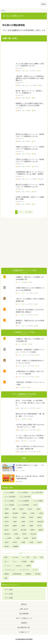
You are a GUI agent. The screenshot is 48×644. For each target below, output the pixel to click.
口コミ (15, 562)
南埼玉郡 (40, 522)
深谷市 (7, 542)
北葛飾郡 (16, 546)
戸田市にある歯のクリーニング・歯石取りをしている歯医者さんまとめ (30, 160)
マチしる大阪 (9, 594)
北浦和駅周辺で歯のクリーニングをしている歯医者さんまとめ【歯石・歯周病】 (30, 173)
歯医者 (7, 574)
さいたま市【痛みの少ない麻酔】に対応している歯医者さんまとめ (30, 65)
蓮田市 (40, 517)
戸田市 (29, 167)
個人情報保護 (24, 614)
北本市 (30, 509)
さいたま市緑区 (9, 505)
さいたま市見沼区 (10, 497)
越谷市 (7, 517)
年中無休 (38, 574)
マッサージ (8, 566)
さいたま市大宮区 (28, 293)
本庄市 (15, 542)
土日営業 (24, 562)
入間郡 (18, 538)
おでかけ (20, 355)
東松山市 (7, 534)
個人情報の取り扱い (24, 627)
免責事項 (24, 623)
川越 (34, 154)
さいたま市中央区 (25, 497)
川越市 (29, 154)
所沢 (34, 141)
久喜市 (41, 513)
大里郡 (23, 542)
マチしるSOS (21, 471)
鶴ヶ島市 (24, 530)
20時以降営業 (17, 574)
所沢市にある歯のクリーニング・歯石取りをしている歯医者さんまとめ (30, 135)
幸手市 (15, 517)
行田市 (33, 513)
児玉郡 (31, 542)
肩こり (7, 562)
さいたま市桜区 (9, 501)
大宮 (39, 71)
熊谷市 (29, 98)
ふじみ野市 (8, 538)
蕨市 (14, 509)
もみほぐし (19, 566)
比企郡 (26, 538)
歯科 (6, 578)
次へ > (30, 212)
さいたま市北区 (23, 493)
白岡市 (23, 517)
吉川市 (31, 522)
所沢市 (29, 141)
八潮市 (23, 522)
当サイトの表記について (24, 618)
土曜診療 (28, 574)
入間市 (23, 526)
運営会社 (24, 604)
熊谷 (34, 98)
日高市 (16, 534)
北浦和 (41, 179)
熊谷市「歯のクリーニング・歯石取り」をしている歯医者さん (30, 92)
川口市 (35, 505)
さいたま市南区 (38, 501)
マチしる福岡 (9, 598)
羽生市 (7, 522)
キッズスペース (24, 570)
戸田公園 (36, 167)
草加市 (31, 517)
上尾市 (38, 509)
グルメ (19, 282)
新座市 (29, 204)
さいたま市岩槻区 (24, 505)
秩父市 (40, 542)
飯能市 (41, 530)
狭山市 (29, 192)
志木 (34, 204)
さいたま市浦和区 (32, 85)
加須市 (24, 513)
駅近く (7, 557)
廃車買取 (20, 482)
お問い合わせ (24, 609)
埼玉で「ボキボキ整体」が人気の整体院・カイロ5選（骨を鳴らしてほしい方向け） (30, 403)
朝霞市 (29, 111)
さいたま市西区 (31, 71)
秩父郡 (7, 546)
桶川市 (22, 509)
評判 (42, 557)
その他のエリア (24, 632)
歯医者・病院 (21, 71)
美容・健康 (20, 408)
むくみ (35, 570)
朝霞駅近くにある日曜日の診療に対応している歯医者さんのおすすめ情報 (30, 104)
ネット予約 (26, 557)
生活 (18, 388)
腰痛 (32, 562)
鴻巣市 (7, 513)
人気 (35, 557)
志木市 (15, 530)
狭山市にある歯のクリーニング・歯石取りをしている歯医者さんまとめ (30, 186)
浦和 (41, 85)
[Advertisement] (24, 52)
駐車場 (29, 566)
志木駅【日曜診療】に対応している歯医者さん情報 (30, 198)
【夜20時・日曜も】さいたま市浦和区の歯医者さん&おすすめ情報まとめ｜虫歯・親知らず (30, 78)
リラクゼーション (10, 570)
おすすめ (16, 557)
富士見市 (33, 534)
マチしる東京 (9, 590)
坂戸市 (40, 526)
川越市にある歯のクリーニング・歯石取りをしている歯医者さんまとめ (30, 148)
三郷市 (15, 522)
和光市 (7, 526)
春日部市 (16, 513)
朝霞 (34, 111)
